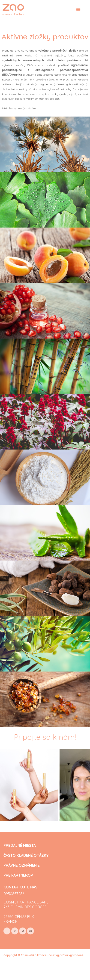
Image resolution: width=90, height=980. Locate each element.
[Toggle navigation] (78, 9)
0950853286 (14, 894)
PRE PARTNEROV (18, 875)
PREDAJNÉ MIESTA (20, 846)
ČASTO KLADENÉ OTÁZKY (26, 855)
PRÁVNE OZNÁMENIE (22, 865)
